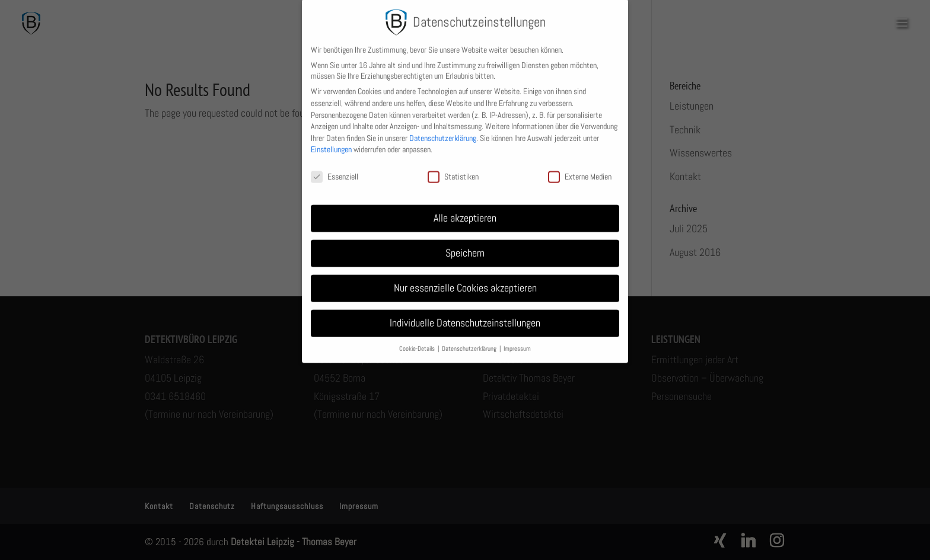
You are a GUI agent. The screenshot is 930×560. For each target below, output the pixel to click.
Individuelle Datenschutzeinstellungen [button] (465, 316)
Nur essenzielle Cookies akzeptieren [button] (465, 281)
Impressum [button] (517, 342)
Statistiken (453, 170)
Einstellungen (331, 143)
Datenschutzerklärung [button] (470, 342)
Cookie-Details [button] (418, 342)
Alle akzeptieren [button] (465, 211)
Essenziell (335, 170)
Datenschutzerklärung (443, 131)
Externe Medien (580, 170)
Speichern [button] (465, 246)
